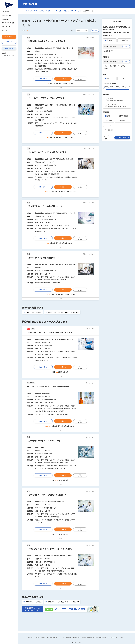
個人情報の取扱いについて (54, 637)
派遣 (108, 116)
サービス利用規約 (41, 637)
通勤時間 (123, 40)
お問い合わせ (9, 49)
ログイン (9, 42)
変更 (126, 46)
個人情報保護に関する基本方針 (72, 637)
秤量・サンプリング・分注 (72, 11)
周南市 (48, 11)
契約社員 (121, 121)
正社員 (108, 121)
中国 (36, 11)
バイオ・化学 (57, 11)
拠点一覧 (4, 30)
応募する (63, 79)
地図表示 (95, 31)
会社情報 (4, 53)
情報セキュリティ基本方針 (109, 637)
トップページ (27, 11)
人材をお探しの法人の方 (8, 56)
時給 (108, 78)
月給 (122, 78)
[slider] (105, 89)
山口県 (42, 11)
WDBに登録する (9, 37)
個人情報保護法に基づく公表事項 (91, 637)
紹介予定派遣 (122, 116)
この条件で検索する (122, 138)
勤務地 (108, 40)
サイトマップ (121, 637)
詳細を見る (43, 79)
